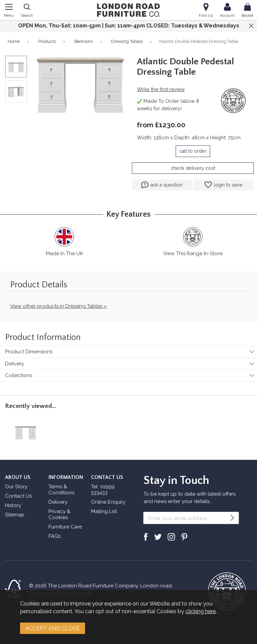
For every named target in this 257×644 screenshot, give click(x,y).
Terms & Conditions (61, 490)
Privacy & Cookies (59, 514)
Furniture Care (65, 527)
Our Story (16, 487)
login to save (224, 185)
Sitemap (15, 515)
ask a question (162, 185)
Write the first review (161, 89)
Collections (19, 375)
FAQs (55, 536)
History (13, 505)
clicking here (201, 611)
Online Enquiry (108, 502)
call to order (193, 151)
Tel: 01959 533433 (103, 490)
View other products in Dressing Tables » (58, 306)
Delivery (15, 364)
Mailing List (104, 511)
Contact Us (18, 496)
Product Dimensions (29, 352)
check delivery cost (193, 168)
